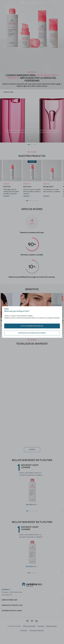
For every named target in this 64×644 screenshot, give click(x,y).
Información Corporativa (37, 630)
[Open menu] (9, 3)
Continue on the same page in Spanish (32, 333)
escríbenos (6, 590)
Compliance (24, 630)
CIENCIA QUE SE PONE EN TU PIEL (12, 605)
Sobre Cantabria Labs (9, 600)
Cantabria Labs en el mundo (12, 611)
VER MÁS (32, 450)
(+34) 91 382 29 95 (7, 595)
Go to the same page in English (32, 326)
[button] (29, 145)
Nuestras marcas (9, 92)
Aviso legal (41, 626)
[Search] (55, 3)
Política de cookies (51, 626)
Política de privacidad (29, 626)
